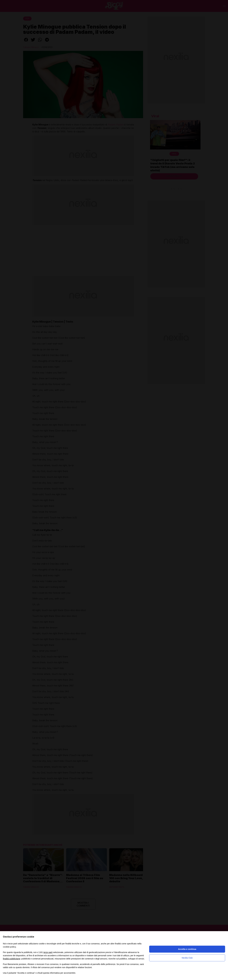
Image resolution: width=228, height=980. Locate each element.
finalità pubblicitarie (12, 959)
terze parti (48, 952)
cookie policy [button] (9, 947)
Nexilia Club (187, 958)
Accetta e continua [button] (187, 949)
